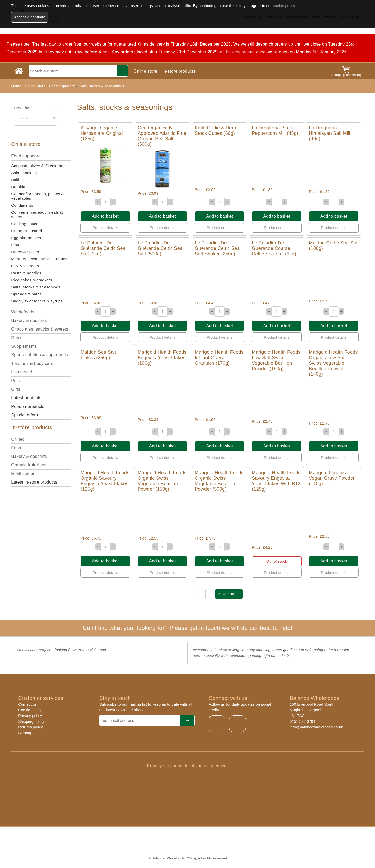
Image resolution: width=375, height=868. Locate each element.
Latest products (26, 398)
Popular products (28, 406)
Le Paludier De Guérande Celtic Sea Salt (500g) (160, 248)
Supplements (24, 346)
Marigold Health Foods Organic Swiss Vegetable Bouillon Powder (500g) (219, 481)
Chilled (18, 439)
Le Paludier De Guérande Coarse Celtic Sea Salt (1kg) (274, 248)
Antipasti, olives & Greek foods (39, 166)
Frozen (18, 448)
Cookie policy (30, 710)
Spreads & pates (26, 294)
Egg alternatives (26, 238)
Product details (105, 228)
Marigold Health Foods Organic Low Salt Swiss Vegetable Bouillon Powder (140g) (333, 363)
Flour (16, 245)
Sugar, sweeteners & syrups (37, 301)
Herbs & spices (25, 252)
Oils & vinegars (25, 266)
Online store (145, 71)
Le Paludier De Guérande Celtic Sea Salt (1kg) (103, 248)
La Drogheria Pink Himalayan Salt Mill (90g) (330, 133)
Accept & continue (30, 17)
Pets (16, 381)
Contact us (27, 704)
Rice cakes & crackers (32, 280)
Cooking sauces (26, 224)
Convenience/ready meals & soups (37, 214)
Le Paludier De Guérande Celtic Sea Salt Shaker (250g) (217, 248)
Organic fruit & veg (29, 465)
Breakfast (20, 187)
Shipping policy (31, 721)
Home (16, 86)
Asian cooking (24, 173)
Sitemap (25, 733)
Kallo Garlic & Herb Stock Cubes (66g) (215, 131)
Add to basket (105, 216)
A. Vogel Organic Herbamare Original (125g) (102, 133)
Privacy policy (30, 716)
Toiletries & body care (32, 363)
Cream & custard (27, 231)
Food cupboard (62, 86)
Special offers (24, 415)
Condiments (22, 205)
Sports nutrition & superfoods (40, 355)
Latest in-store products (34, 482)
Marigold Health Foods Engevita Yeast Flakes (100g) (162, 358)
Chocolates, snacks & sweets (40, 329)
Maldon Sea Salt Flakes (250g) (98, 355)
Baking (17, 180)
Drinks (17, 338)
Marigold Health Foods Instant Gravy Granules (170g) (219, 358)
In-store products (179, 71)
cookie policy (284, 6)
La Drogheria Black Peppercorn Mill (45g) (275, 131)
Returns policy (30, 727)
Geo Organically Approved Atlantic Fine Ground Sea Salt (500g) (162, 136)
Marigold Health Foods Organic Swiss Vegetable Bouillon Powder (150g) (162, 481)
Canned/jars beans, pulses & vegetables (38, 196)
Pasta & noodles (26, 273)
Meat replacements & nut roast (39, 259)
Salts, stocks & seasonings (101, 86)
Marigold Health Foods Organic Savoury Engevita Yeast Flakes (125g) (105, 481)
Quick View (105, 166)
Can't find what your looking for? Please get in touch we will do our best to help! (187, 628)
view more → (229, 594)
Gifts (16, 389)
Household (22, 372)
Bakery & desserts (29, 321)
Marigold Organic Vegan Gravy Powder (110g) (332, 478)
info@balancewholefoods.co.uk (316, 727)
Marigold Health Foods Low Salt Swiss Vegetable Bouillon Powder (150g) (276, 360)
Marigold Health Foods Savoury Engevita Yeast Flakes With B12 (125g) (276, 481)
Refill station (23, 474)
